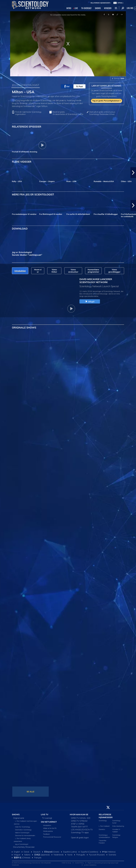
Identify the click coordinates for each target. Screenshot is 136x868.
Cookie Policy (79, 863)
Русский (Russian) (97, 855)
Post (79, 86)
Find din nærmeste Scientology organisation (28, 113)
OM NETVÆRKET (49, 822)
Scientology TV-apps (80, 832)
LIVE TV (45, 814)
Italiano (27, 855)
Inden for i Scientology (23, 827)
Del (67, 86)
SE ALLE (31, 792)
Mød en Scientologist (22, 833)
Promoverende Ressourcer (52, 837)
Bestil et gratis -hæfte (68, 113)
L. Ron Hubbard (104, 826)
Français (38, 858)
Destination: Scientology (23, 830)
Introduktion (47, 825)
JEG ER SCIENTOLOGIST (26, 85)
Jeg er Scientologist (22, 844)
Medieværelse (48, 831)
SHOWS (98, 8)
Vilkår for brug (66, 863)
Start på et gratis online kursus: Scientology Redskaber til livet (102, 113)
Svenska (112, 855)
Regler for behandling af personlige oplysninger (103, 863)
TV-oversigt (47, 818)
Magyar (17, 855)
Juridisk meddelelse (90, 865)
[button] (133, 173)
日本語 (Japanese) (42, 855)
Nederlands (59, 855)
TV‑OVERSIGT (86, 8)
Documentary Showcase (24, 847)
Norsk (70, 855)
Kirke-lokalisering (118, 826)
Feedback (46, 834)
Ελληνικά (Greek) (52, 852)
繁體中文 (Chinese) (22, 858)
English (17, 852)
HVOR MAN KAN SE (79, 814)
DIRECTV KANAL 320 (81, 818)
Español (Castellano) (90, 852)
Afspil (90, 302)
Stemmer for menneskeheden (25, 835)
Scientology (103, 821)
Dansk (27, 852)
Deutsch (37, 852)
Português (81, 855)
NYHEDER (108, 8)
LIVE (76, 8)
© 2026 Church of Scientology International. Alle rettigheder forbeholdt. (31, 864)
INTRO (69, 8)
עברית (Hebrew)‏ (109, 852)
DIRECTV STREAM (79, 821)
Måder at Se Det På (50, 828)
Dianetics (102, 829)
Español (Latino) (70, 852)
